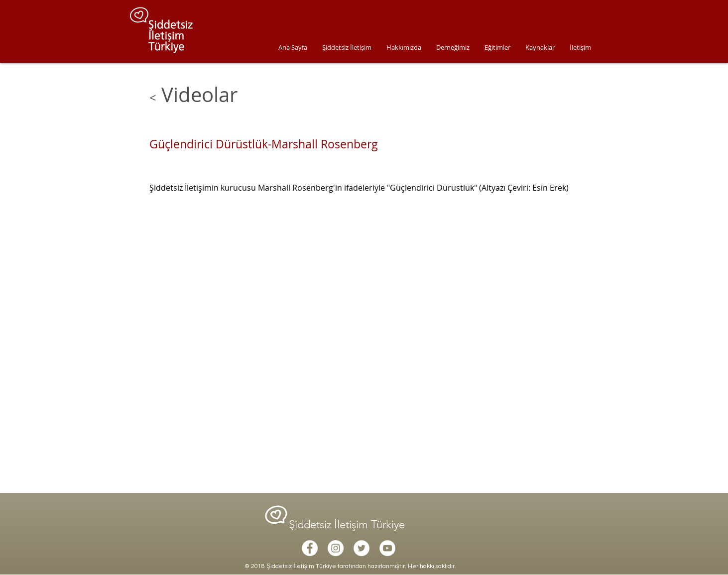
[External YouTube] (361, 336)
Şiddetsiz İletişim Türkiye (348, 524)
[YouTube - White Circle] (387, 548)
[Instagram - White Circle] (336, 548)
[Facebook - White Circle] (310, 548)
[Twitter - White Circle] (362, 548)
